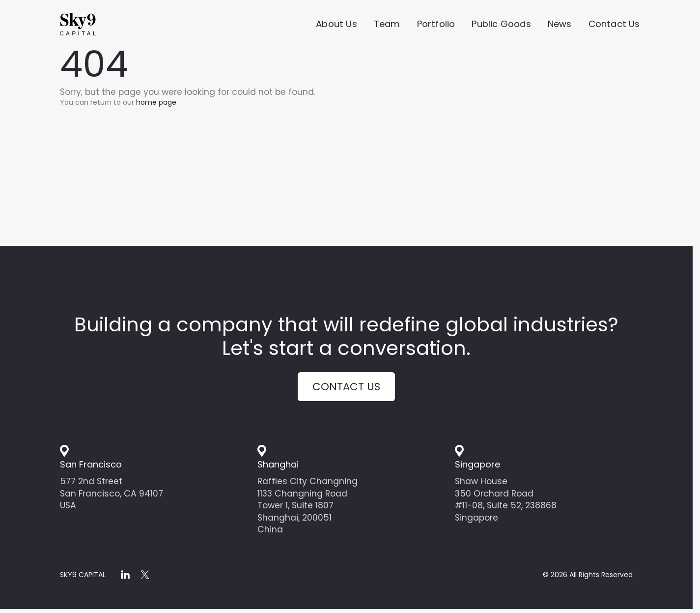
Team (387, 25)
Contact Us (614, 25)
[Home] (94, 25)
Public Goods (501, 25)
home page (156, 102)
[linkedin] (125, 578)
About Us (336, 25)
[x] (145, 578)
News (560, 25)
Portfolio (436, 25)
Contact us (346, 388)
